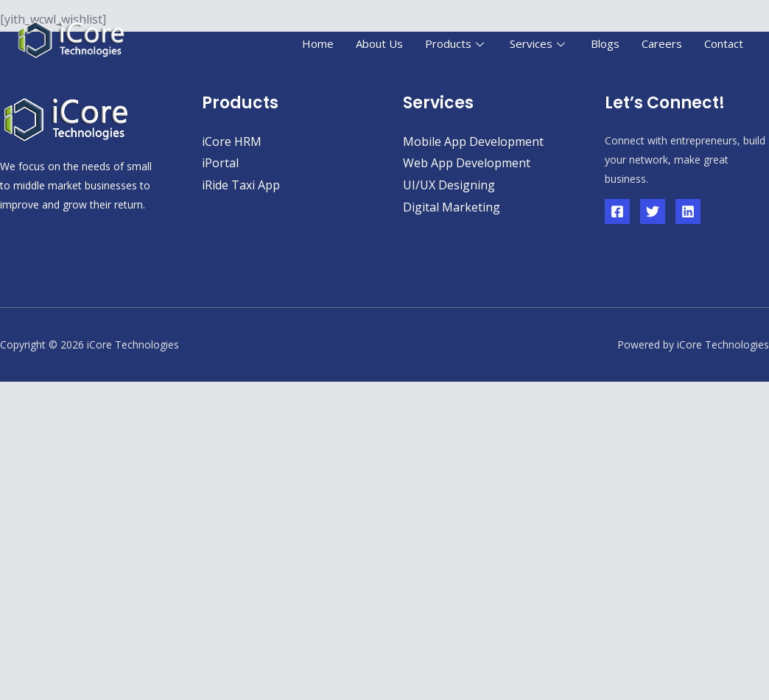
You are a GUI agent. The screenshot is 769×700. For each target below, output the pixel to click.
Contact (724, 43)
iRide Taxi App (241, 185)
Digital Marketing (452, 207)
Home (318, 43)
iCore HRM (232, 141)
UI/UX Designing (449, 185)
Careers (662, 43)
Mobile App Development (473, 141)
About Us (379, 43)
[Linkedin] (688, 211)
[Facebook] (617, 211)
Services (539, 43)
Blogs (605, 43)
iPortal (220, 163)
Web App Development (467, 163)
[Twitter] (653, 211)
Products (456, 43)
